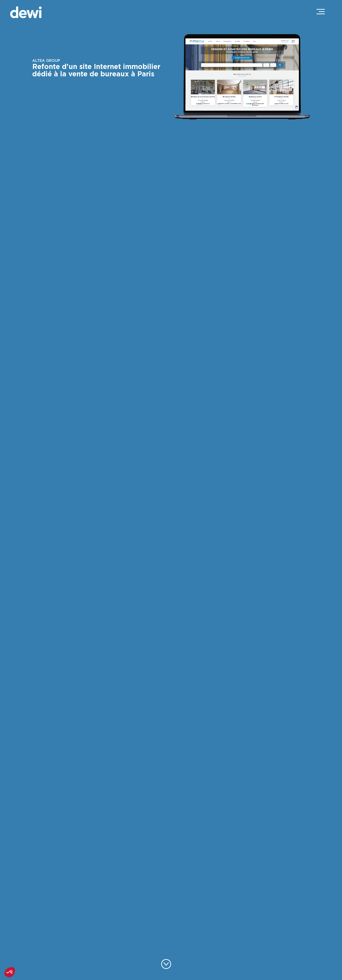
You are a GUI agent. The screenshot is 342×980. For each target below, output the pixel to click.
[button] (10, 972)
